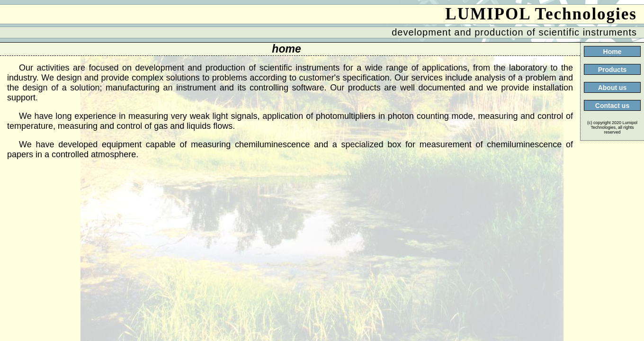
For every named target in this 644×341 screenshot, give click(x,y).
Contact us (612, 106)
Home (613, 52)
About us (613, 88)
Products (613, 70)
